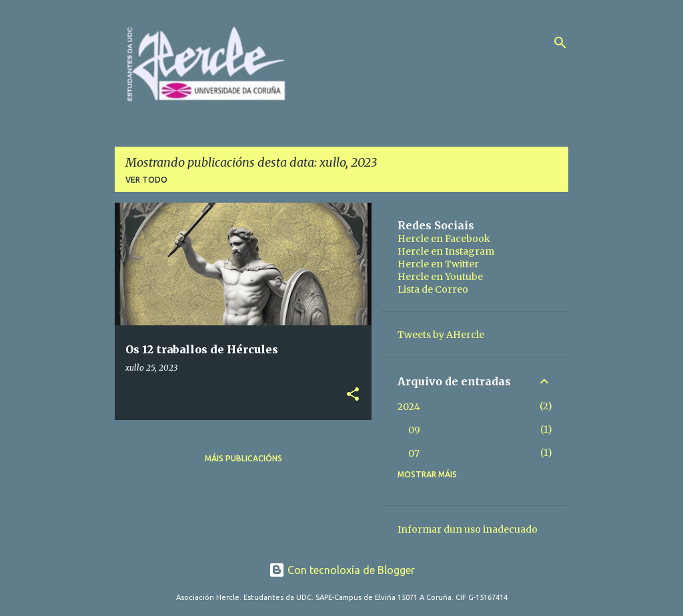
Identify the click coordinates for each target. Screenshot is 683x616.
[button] (353, 395)
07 (414, 453)
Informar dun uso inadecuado (468, 529)
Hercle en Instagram (446, 251)
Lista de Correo (433, 289)
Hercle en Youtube (440, 277)
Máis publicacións (243, 458)
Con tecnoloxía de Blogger (342, 570)
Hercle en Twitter (438, 264)
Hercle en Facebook (444, 239)
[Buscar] (560, 43)
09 (414, 430)
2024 (409, 407)
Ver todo (146, 180)
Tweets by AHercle (441, 335)
